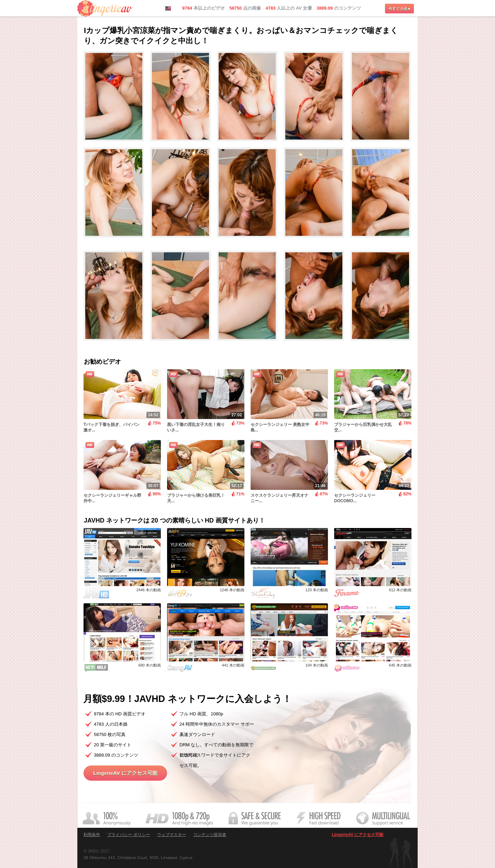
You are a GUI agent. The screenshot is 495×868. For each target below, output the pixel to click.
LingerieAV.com (105, 8)
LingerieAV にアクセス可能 (125, 773)
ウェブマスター (172, 835)
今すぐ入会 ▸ (399, 9)
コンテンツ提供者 (210, 835)
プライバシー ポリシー (128, 835)
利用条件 (92, 835)
